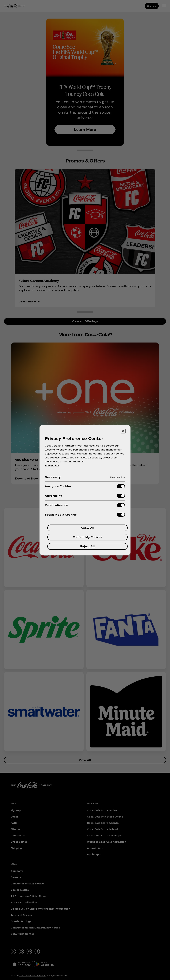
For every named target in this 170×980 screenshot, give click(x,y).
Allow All (87, 528)
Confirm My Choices (87, 537)
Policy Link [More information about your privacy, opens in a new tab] (52, 465)
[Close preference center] (123, 431)
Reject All (87, 546)
